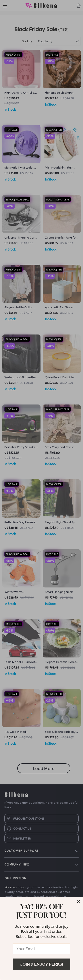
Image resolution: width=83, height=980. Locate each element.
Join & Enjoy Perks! (41, 964)
